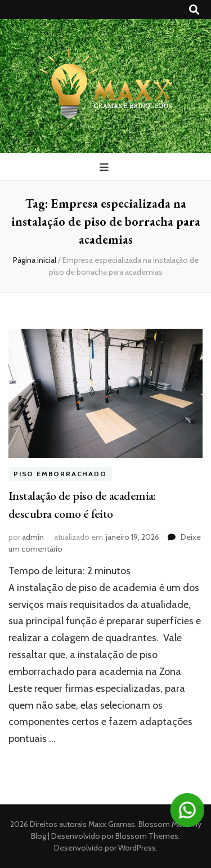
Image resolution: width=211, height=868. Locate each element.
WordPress (137, 848)
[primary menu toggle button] (105, 167)
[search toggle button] (194, 10)
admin (33, 537)
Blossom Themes (146, 836)
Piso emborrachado (60, 474)
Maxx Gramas (112, 824)
